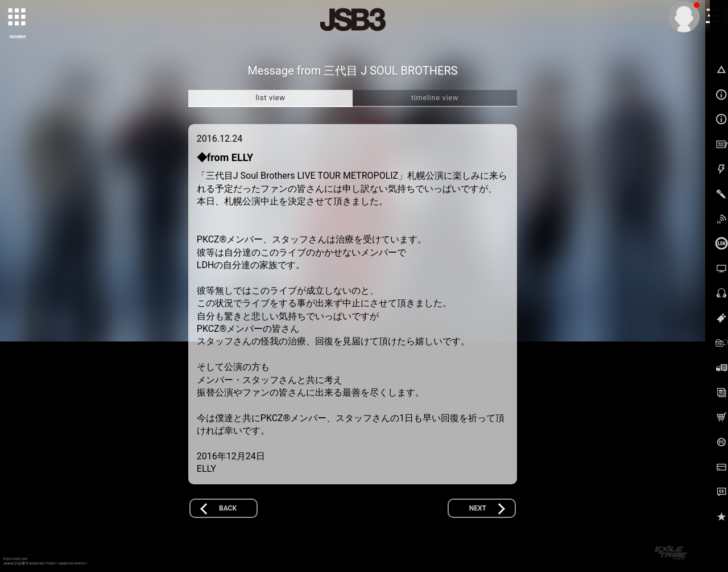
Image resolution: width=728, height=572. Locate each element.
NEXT (478, 508)
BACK (228, 508)
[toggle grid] (18, 18)
